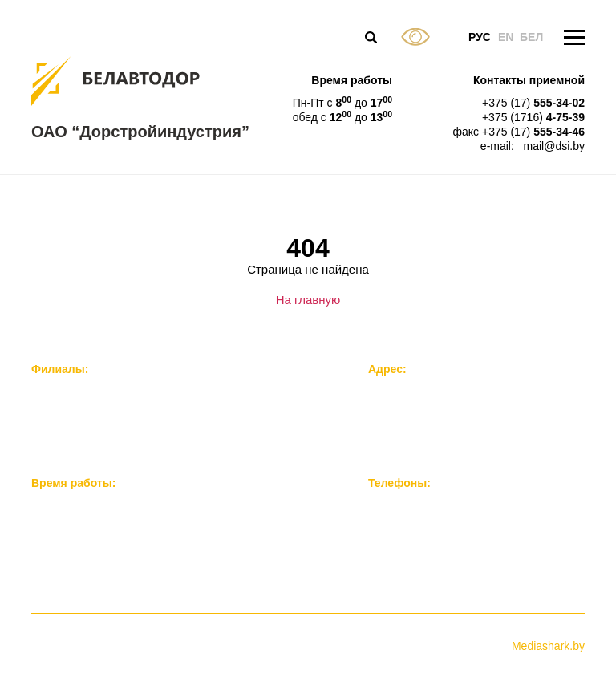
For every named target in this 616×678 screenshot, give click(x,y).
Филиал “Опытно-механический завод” (132, 409)
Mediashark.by (548, 646)
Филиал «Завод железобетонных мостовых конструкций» (180, 393)
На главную (308, 300)
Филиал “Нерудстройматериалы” (117, 426)
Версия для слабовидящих (415, 37)
